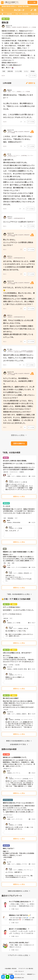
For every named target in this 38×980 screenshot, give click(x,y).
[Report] (27, 76)
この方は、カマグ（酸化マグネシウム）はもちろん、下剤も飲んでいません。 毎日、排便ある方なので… (18, 139)
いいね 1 (31, 365)
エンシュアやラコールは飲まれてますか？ (19, 222)
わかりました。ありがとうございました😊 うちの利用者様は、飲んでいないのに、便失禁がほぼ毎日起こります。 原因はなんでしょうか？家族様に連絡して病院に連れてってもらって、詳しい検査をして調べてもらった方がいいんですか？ (19, 296)
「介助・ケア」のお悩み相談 (21, 14)
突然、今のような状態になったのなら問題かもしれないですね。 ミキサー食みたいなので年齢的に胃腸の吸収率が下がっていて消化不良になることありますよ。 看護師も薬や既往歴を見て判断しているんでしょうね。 (19, 329)
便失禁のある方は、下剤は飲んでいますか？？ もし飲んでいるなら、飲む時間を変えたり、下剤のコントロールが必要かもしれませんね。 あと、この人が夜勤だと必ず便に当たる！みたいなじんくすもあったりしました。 (19, 106)
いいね (33, 75)
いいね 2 (31, 209)
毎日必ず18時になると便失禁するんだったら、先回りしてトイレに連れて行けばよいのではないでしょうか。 (18, 358)
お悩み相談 (9, 14)
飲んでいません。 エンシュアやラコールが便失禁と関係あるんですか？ (18, 242)
